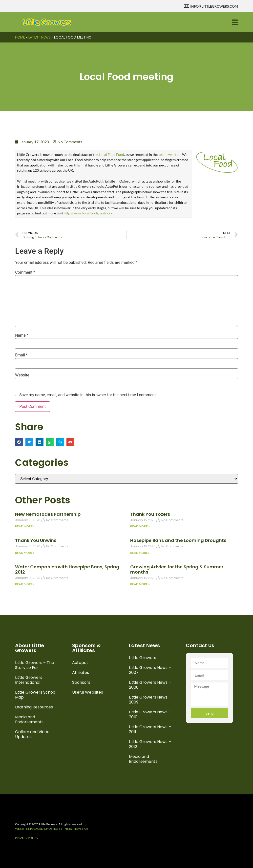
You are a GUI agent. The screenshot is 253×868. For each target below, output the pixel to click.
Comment (25, 272)
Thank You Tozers (150, 514)
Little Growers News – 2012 (150, 744)
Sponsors (81, 682)
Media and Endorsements (29, 719)
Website (22, 375)
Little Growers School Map (36, 695)
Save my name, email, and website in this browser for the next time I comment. (88, 395)
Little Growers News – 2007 (150, 670)
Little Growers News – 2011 (150, 729)
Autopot (80, 663)
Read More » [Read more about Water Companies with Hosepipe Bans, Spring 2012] (25, 584)
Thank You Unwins (36, 540)
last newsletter (169, 155)
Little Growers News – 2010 (150, 714)
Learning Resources (34, 707)
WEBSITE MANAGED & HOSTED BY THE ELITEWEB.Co (52, 829)
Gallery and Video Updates (32, 734)
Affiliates (81, 672)
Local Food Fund (111, 155)
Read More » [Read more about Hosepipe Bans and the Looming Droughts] (140, 553)
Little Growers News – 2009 (150, 700)
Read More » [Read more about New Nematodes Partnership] (25, 526)
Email (21, 355)
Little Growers (143, 658)
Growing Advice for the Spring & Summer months (177, 569)
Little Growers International (29, 680)
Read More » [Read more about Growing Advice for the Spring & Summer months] (140, 584)
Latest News (40, 37)
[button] (19, 442)
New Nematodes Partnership (48, 514)
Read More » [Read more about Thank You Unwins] (25, 553)
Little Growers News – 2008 (150, 685)
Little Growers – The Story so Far (35, 665)
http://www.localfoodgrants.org (88, 213)
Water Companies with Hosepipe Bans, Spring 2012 (67, 569)
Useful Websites (88, 692)
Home (20, 37)
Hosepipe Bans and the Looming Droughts (178, 540)
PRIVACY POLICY (27, 838)
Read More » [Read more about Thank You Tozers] (140, 526)
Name (22, 335)
